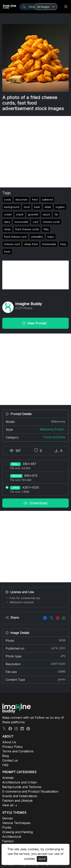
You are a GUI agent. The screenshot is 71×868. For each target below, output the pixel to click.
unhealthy (37, 237)
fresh (7, 252)
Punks (7, 827)
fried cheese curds (27, 229)
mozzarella (21, 222)
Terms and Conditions (18, 751)
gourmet (33, 214)
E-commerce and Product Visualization (30, 791)
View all (8, 805)
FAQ (5, 765)
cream (8, 214)
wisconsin (21, 200)
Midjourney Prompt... (53, 429)
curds (7, 200)
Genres (7, 818)
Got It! (42, 859)
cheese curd (12, 244)
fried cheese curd (15, 237)
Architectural (12, 837)
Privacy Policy (12, 747)
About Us (9, 742)
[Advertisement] (35, 152)
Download (35, 503)
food (27, 207)
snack (20, 214)
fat (56, 214)
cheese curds (51, 222)
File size (35, 672)
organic (60, 207)
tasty (63, 244)
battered (47, 200)
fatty (46, 229)
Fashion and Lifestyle (17, 801)
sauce (46, 214)
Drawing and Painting (18, 832)
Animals (8, 778)
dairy (7, 222)
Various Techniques (16, 823)
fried (35, 200)
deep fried (31, 244)
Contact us (10, 760)
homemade (49, 244)
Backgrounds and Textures (22, 787)
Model (35, 422)
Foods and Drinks (54, 437)
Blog (5, 756)
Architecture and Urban (20, 782)
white (48, 207)
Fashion (8, 841)
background (12, 207)
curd (35, 222)
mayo (51, 237)
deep (7, 229)
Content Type (35, 679)
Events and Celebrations (20, 796)
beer (37, 207)
